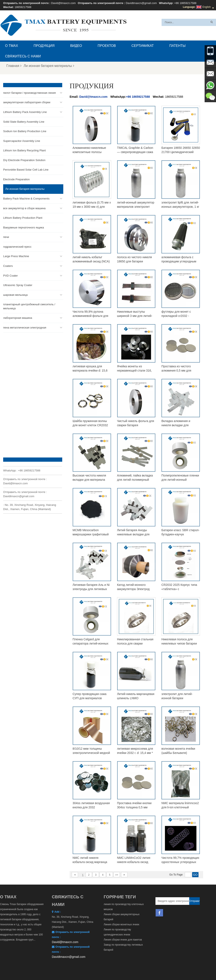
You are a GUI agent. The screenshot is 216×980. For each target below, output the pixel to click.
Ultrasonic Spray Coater (18, 285)
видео (76, 46)
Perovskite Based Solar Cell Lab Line (26, 170)
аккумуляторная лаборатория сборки (27, 102)
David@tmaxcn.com (63, 3)
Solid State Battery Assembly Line (24, 121)
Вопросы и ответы (55, 967)
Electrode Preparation (16, 179)
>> (117, 875)
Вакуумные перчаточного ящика (24, 227)
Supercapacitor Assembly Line (22, 141)
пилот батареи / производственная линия (29, 93)
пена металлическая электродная (25, 327)
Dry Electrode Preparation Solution (24, 160)
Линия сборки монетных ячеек (122, 924)
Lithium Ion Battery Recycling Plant (24, 150)
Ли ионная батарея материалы (49, 66)
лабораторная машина (18, 318)
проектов (107, 46)
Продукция (44, 46)
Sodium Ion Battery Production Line (25, 131)
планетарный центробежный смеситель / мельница (29, 306)
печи (6, 237)
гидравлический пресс (17, 246)
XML (183, 967)
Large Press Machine (16, 256)
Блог (103, 967)
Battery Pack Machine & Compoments (26, 198)
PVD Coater (10, 275)
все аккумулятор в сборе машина (24, 208)
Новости (150, 967)
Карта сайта (167, 967)
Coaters (8, 266)
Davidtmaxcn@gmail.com (141, 3)
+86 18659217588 (185, 3)
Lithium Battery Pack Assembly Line (25, 112)
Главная (14, 66)
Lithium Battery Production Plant (23, 218)
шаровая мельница (15, 295)
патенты (178, 46)
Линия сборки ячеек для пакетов (123, 940)
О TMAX (11, 46)
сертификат (143, 46)
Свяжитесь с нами (23, 56)
